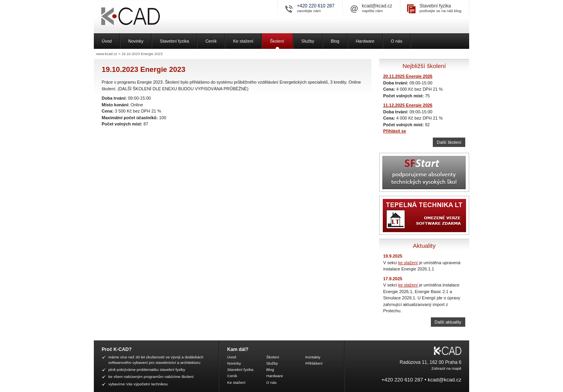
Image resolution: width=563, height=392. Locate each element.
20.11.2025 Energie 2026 (408, 76)
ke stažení (408, 263)
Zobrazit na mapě (446, 368)
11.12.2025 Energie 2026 (408, 105)
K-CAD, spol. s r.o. (158, 17)
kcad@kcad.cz (377, 6)
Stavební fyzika (435, 6)
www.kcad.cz (107, 54)
